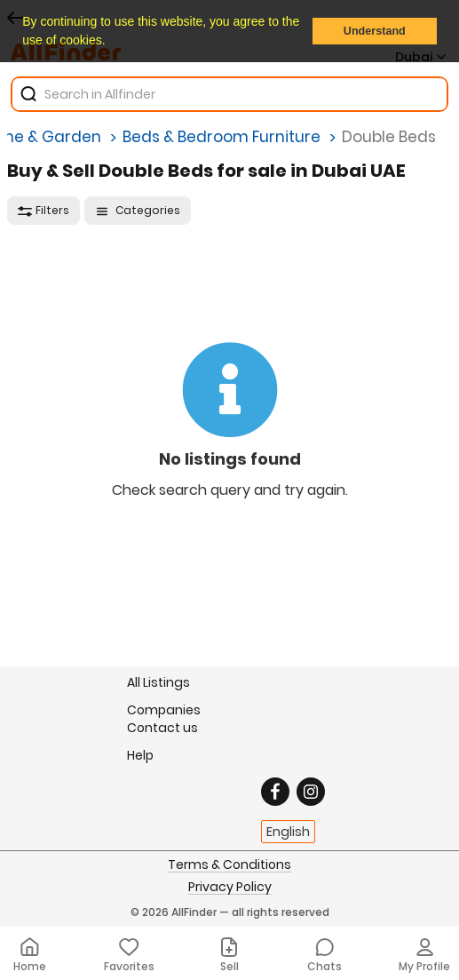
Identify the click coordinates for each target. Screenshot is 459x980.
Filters (44, 210)
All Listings (158, 682)
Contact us (162, 728)
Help (140, 755)
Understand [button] (375, 31)
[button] (111, 42)
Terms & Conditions (229, 865)
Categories (138, 210)
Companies (164, 709)
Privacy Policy (230, 888)
